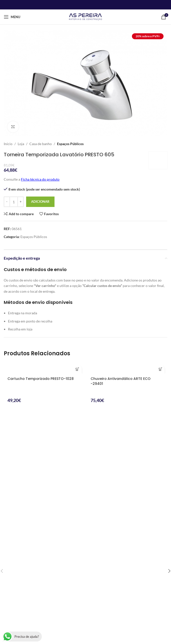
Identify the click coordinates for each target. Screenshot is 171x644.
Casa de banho (41, 144)
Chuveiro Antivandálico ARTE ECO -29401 (121, 381)
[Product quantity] (14, 202)
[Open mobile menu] (12, 17)
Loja (21, 144)
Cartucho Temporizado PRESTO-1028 (41, 379)
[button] (78, 369)
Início (8, 144)
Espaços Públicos (70, 144)
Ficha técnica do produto (40, 179)
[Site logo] (85, 17)
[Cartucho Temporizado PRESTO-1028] (44, 368)
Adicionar (40, 201)
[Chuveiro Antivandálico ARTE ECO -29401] (127, 368)
